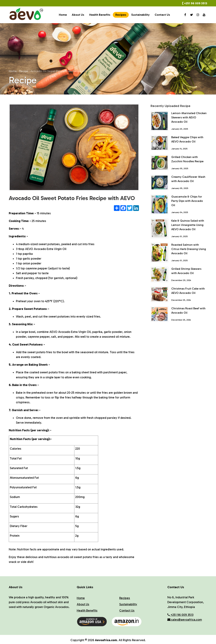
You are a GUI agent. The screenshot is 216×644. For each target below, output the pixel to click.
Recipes (121, 15)
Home (63, 15)
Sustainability (140, 15)
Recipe (24, 71)
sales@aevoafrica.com (185, 620)
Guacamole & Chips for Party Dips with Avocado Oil (187, 201)
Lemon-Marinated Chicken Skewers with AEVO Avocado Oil (189, 117)
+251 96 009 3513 (196, 3)
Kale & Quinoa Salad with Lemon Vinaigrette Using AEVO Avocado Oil (188, 225)
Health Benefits (100, 15)
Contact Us (162, 15)
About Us (78, 15)
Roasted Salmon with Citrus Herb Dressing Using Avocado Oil (189, 249)
